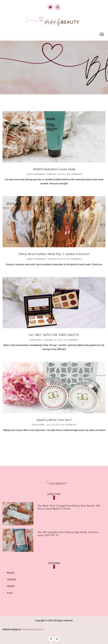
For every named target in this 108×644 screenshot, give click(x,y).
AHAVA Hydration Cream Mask (54, 169)
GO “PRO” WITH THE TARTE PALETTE (54, 335)
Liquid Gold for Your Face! (54, 420)
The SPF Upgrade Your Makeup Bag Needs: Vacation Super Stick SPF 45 (68, 534)
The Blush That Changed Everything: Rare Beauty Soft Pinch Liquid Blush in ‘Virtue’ (69, 507)
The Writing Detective (33, 629)
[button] (102, 34)
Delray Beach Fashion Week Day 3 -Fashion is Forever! (54, 254)
